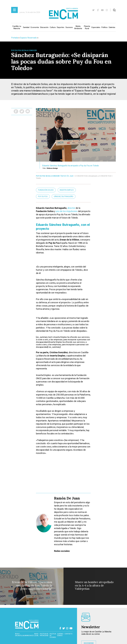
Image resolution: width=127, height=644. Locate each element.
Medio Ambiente (78, 27)
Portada (15, 38)
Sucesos (69, 27)
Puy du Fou (43, 196)
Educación (44, 27)
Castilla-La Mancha (17, 27)
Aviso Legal (36, 635)
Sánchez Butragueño (64, 196)
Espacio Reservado (28, 38)
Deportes (61, 27)
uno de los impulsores (67, 211)
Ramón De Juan (67, 176)
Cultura (53, 27)
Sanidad (26, 27)
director (71, 208)
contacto (68, 634)
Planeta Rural (87, 27)
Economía (35, 27)
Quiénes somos (60, 635)
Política (104, 27)
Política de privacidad (44, 635)
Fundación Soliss (46, 190)
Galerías (112, 27)
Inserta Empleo (67, 190)
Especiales (96, 27)
